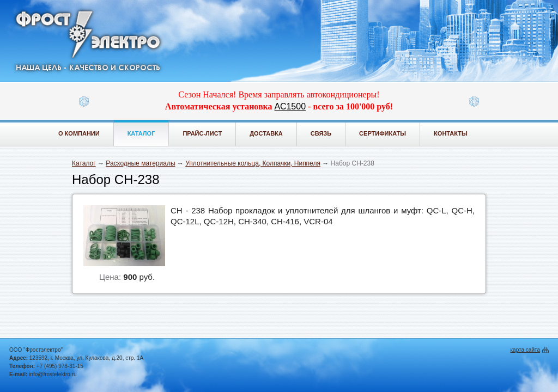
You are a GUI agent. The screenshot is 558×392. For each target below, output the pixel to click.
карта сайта (525, 350)
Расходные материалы (140, 163)
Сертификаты (383, 133)
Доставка (266, 133)
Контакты (451, 133)
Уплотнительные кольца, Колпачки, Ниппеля (253, 163)
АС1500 (290, 106)
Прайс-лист (202, 133)
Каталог (141, 133)
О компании (79, 133)
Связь (321, 133)
